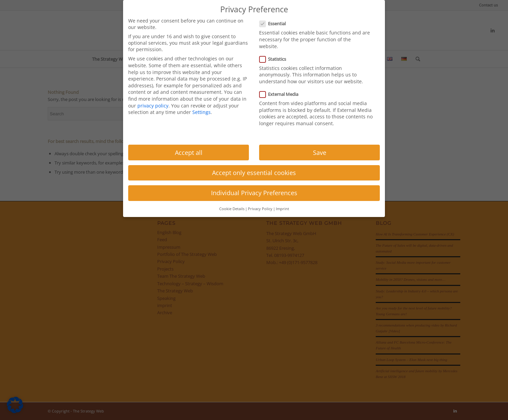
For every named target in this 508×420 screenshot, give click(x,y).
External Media (282, 94)
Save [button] (320, 153)
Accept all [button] (189, 153)
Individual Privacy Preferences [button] (254, 193)
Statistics (275, 59)
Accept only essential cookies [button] (254, 173)
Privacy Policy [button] (260, 209)
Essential (275, 24)
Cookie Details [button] (232, 209)
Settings (201, 112)
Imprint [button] (282, 209)
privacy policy (153, 106)
